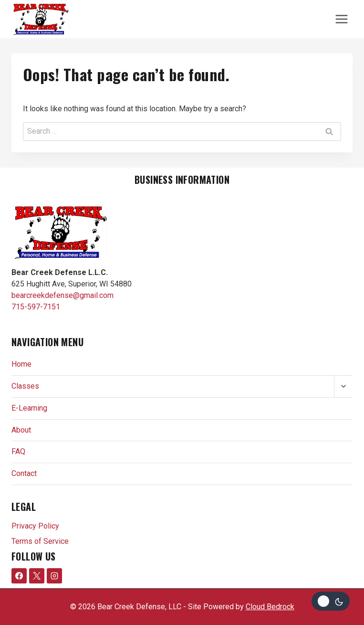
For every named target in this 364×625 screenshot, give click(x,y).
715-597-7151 (36, 307)
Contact (24, 473)
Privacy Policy (35, 526)
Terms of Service (40, 541)
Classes (25, 386)
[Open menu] (341, 19)
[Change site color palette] (331, 601)
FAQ (18, 451)
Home (21, 364)
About (21, 430)
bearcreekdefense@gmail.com (62, 295)
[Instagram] (54, 576)
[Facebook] (19, 576)
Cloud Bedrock (270, 607)
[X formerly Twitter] (37, 576)
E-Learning (29, 408)
